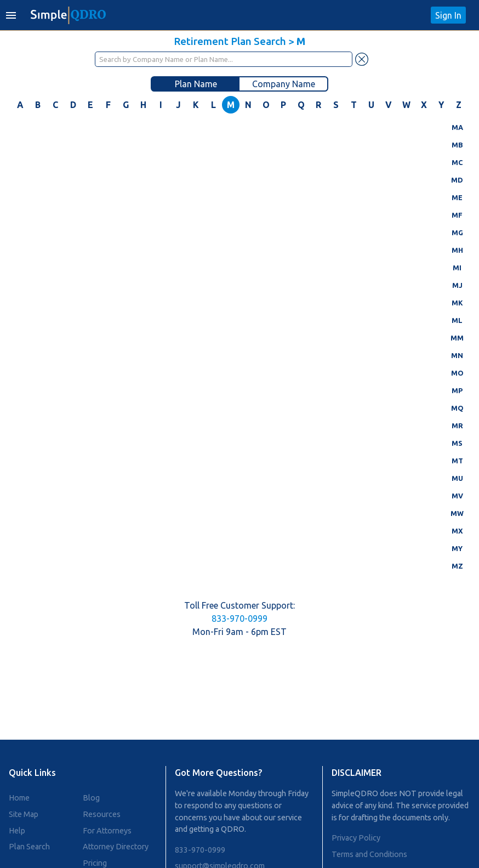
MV (457, 496)
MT (457, 461)
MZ (457, 566)
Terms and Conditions (369, 854)
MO (457, 373)
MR (457, 426)
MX (457, 531)
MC (457, 162)
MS (457, 443)
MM (457, 338)
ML (457, 320)
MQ (457, 408)
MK (457, 303)
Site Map (24, 814)
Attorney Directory (116, 847)
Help (17, 831)
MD (457, 180)
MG (457, 232)
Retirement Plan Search (230, 41)
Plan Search (29, 847)
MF (457, 215)
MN (457, 355)
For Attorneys (107, 831)
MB (457, 145)
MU (457, 478)
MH (457, 250)
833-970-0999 (239, 619)
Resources (102, 814)
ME (457, 197)
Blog (91, 798)
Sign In (448, 15)
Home (19, 798)
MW (457, 513)
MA (457, 127)
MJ (457, 285)
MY (457, 548)
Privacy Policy (356, 838)
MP (457, 390)
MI (457, 268)
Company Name (284, 84)
